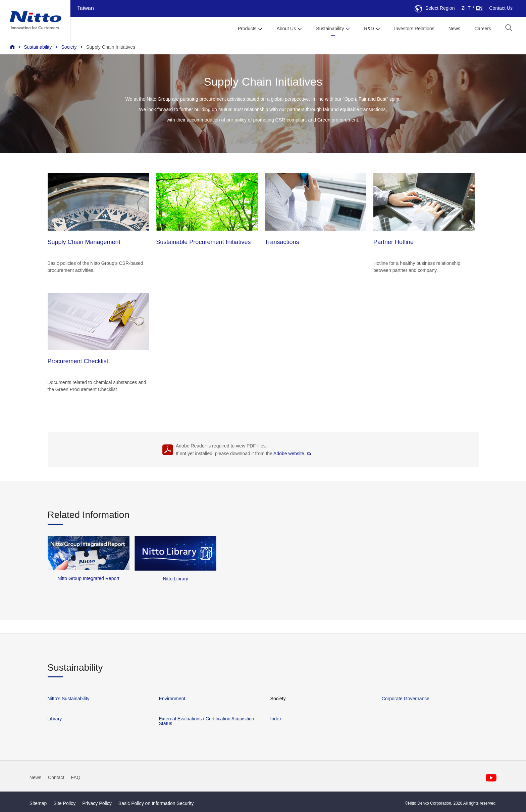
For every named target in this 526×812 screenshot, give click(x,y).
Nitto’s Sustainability (69, 699)
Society (69, 47)
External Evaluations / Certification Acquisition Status (207, 721)
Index (276, 719)
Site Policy (64, 803)
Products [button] (247, 29)
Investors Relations (414, 29)
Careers (483, 29)
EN (479, 8)
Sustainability (38, 47)
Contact (56, 777)
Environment (172, 699)
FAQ (76, 777)
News (454, 29)
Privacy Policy (97, 803)
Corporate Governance (406, 699)
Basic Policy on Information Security (156, 803)
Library (55, 719)
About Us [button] (286, 29)
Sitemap (38, 803)
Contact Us (501, 8)
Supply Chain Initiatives (111, 47)
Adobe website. (292, 453)
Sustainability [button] (330, 29)
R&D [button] (369, 29)
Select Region (435, 8)
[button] (509, 28)
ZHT (466, 8)
